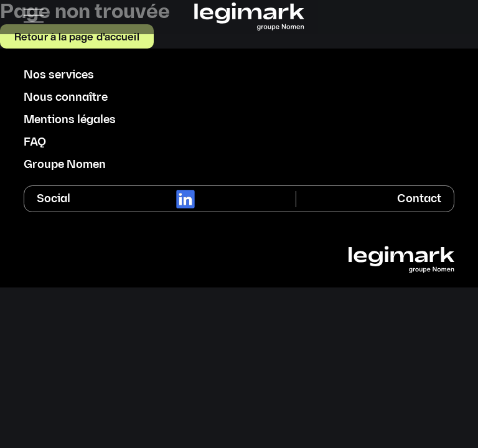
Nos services (59, 75)
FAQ (35, 142)
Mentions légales (70, 120)
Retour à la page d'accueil (77, 36)
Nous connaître (66, 98)
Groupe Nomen (65, 165)
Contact (419, 199)
